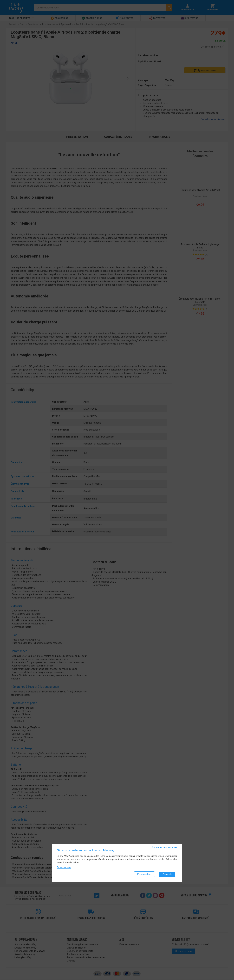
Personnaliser (144, 874)
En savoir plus (64, 867)
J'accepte (167, 874)
